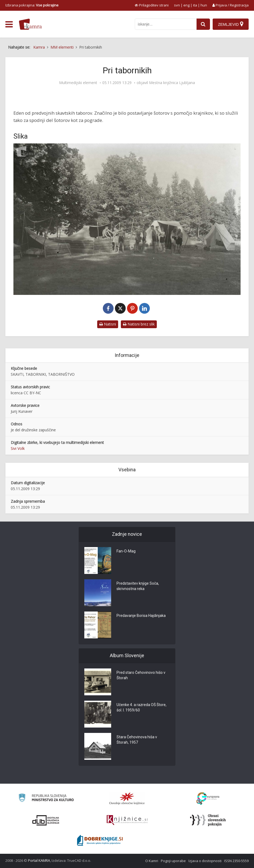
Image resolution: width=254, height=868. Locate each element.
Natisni (108, 324)
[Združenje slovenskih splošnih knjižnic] (127, 820)
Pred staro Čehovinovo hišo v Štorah (141, 675)
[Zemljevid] (231, 24)
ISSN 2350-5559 (236, 861)
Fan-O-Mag (126, 551)
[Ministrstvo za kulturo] (46, 799)
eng (186, 5)
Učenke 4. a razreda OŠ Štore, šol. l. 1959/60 (141, 707)
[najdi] (203, 24)
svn (177, 5)
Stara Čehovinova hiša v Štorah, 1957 (137, 740)
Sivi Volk (18, 448)
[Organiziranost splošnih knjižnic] (127, 798)
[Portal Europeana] (208, 799)
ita (195, 5)
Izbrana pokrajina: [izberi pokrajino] (32, 5)
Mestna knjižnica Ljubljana (172, 83)
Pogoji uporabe (173, 861)
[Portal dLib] (46, 820)
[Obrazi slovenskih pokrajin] (208, 820)
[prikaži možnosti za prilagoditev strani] (152, 5)
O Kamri (152, 861)
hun (204, 5)
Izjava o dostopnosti (205, 861)
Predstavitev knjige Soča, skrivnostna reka (138, 586)
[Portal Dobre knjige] (100, 840)
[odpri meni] (9, 24)
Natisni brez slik (139, 324)
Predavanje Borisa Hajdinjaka (141, 616)
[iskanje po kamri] (166, 24)
